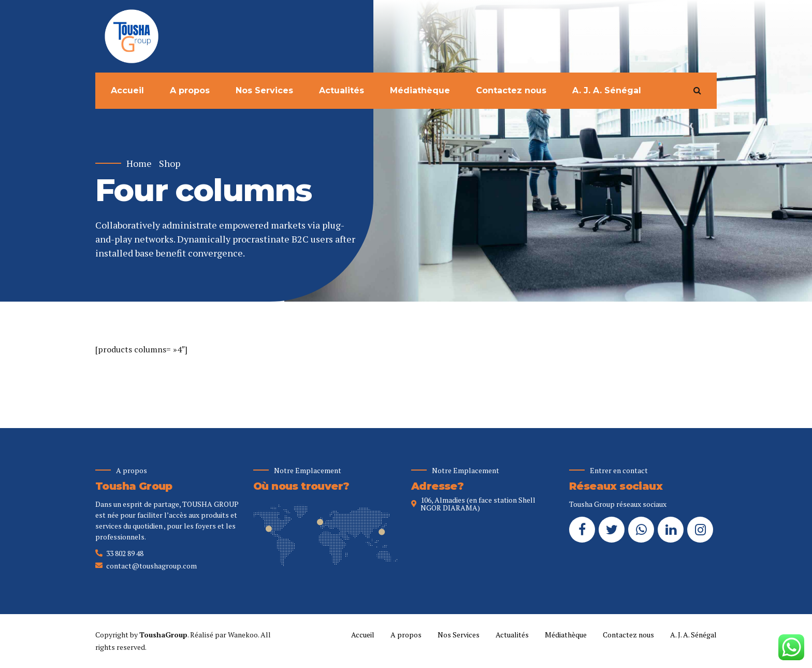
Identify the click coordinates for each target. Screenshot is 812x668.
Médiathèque (420, 90)
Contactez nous (511, 90)
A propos (190, 90)
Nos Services (264, 90)
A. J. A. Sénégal (607, 90)
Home (139, 164)
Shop (170, 164)
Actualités (342, 90)
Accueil (127, 90)
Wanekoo (243, 635)
